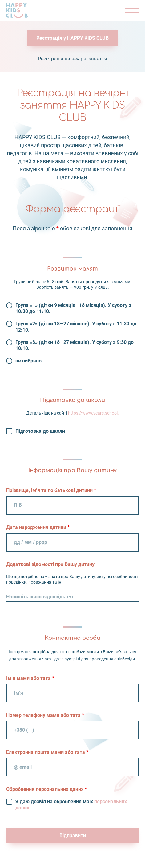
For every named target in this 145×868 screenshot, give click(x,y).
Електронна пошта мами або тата (47, 752)
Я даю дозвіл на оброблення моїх (71, 805)
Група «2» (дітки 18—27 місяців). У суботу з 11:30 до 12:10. (76, 327)
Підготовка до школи (40, 431)
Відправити (73, 835)
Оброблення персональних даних (46, 789)
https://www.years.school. (93, 413)
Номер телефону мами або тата (45, 715)
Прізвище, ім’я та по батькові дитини (51, 490)
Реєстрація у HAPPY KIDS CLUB (72, 38)
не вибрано (28, 361)
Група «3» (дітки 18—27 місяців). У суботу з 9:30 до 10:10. (75, 345)
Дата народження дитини (38, 527)
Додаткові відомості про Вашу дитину (50, 564)
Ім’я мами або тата (30, 678)
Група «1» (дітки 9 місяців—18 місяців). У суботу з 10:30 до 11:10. (73, 308)
